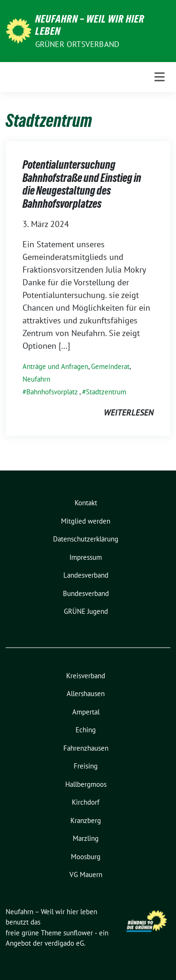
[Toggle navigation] (160, 77)
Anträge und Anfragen (55, 366)
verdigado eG (64, 943)
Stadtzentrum (106, 392)
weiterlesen (129, 412)
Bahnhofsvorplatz (52, 392)
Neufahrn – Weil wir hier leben (90, 25)
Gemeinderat (110, 366)
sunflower (78, 933)
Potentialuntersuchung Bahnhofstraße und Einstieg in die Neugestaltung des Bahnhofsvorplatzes (82, 184)
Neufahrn (36, 379)
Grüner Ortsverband (77, 44)
